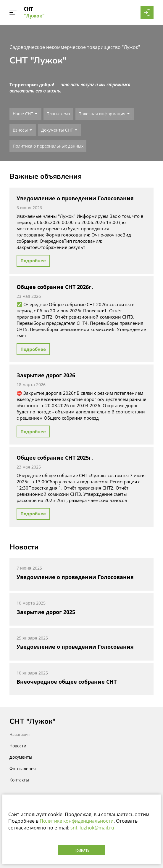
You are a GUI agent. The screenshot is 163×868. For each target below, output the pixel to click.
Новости (18, 746)
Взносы (20, 130)
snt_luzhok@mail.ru (92, 828)
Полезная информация (102, 114)
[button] (13, 12)
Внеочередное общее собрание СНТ (67, 682)
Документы (21, 757)
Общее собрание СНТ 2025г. (55, 458)
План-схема (58, 114)
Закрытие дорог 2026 (46, 375)
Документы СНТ (57, 130)
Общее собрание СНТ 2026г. (55, 287)
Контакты (19, 780)
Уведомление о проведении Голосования (75, 198)
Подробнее (33, 260)
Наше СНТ (23, 114)
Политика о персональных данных (48, 146)
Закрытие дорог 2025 (46, 612)
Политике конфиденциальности (77, 821)
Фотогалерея (23, 769)
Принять (81, 850)
